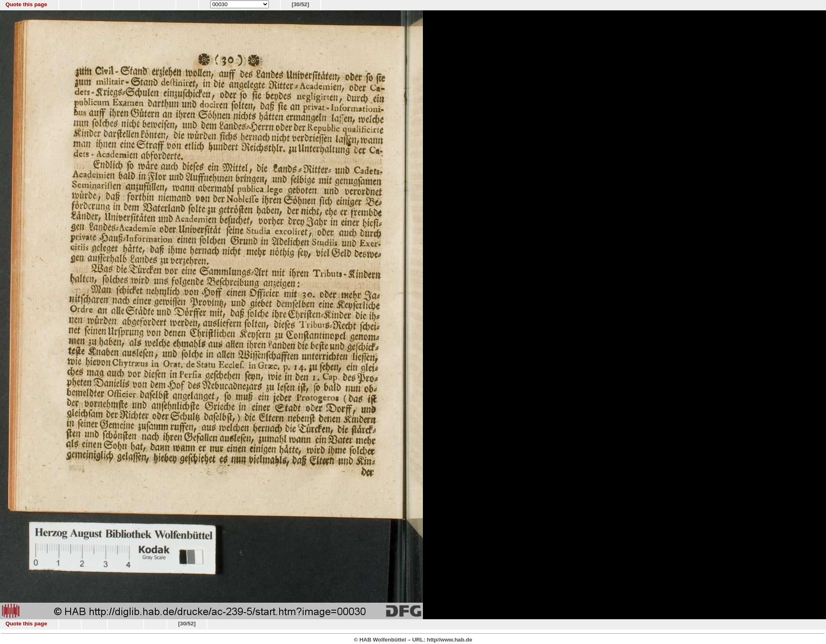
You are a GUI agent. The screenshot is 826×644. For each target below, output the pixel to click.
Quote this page (26, 4)
